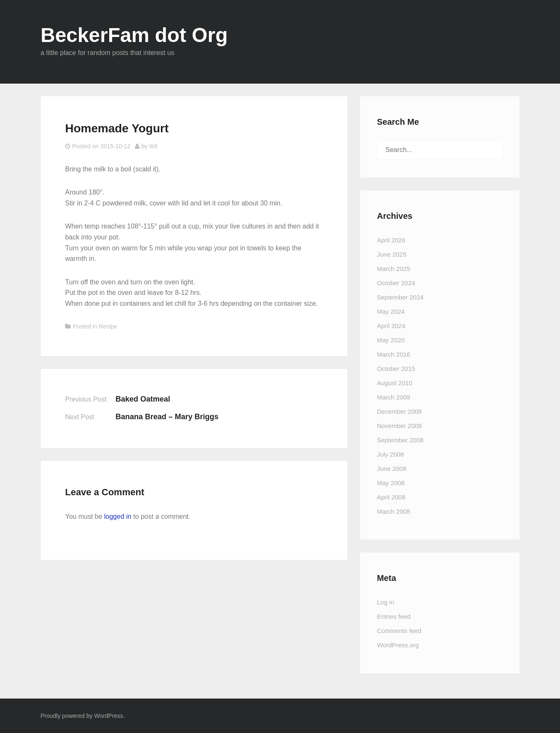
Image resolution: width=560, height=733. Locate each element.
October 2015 (396, 369)
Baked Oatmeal (143, 399)
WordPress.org (398, 645)
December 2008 (399, 411)
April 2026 (391, 240)
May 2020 (391, 340)
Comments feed (399, 631)
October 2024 (396, 283)
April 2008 (391, 497)
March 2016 (393, 354)
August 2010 (394, 383)
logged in (118, 516)
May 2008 (391, 483)
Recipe (108, 326)
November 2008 (399, 426)
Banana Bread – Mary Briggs (167, 417)
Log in (385, 602)
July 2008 (390, 454)
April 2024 (391, 326)
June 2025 (392, 254)
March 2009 (393, 397)
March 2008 (393, 511)
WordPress (109, 716)
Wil (153, 146)
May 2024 (391, 311)
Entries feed (394, 616)
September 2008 (400, 440)
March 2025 (393, 269)
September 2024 (400, 297)
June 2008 (392, 469)
